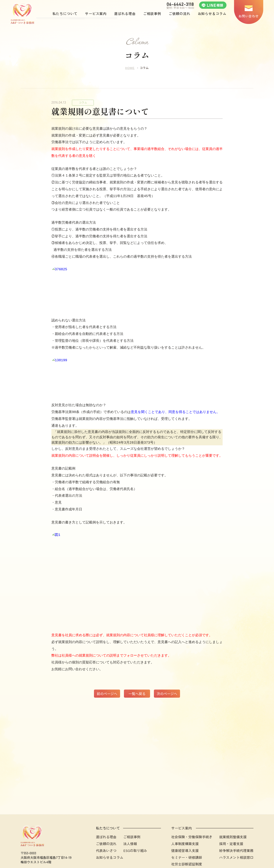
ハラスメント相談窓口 (236, 838)
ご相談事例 (132, 817)
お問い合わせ (249, 16)
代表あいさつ (106, 831)
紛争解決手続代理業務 (236, 831)
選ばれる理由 (106, 817)
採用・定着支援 (231, 824)
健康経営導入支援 (185, 831)
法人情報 (130, 824)
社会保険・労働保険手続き (192, 817)
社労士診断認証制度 (187, 844)
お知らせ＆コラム (110, 838)
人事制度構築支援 (185, 824)
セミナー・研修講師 (187, 838)
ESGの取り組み (135, 831)
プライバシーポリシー (240, 856)
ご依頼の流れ (106, 824)
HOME (130, 68)
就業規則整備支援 (233, 817)
